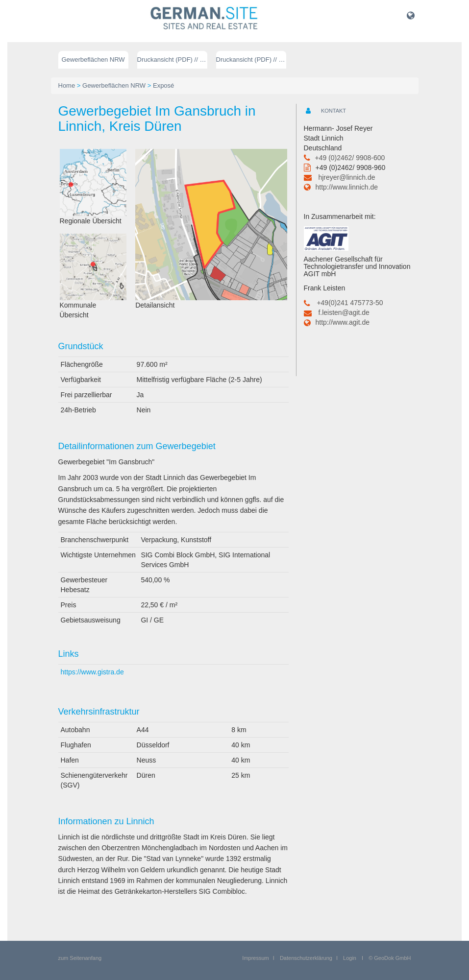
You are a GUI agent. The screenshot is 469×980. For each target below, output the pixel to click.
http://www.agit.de (343, 322)
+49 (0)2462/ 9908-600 (350, 158)
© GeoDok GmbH (390, 958)
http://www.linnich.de (347, 187)
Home (67, 85)
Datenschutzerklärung (306, 958)
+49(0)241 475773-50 (350, 303)
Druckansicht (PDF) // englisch (251, 60)
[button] (411, 15)
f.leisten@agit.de (344, 312)
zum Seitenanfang (80, 958)
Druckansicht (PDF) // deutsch (172, 60)
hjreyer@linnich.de (346, 177)
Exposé (163, 85)
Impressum (255, 958)
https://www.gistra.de (92, 672)
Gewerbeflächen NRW (93, 60)
